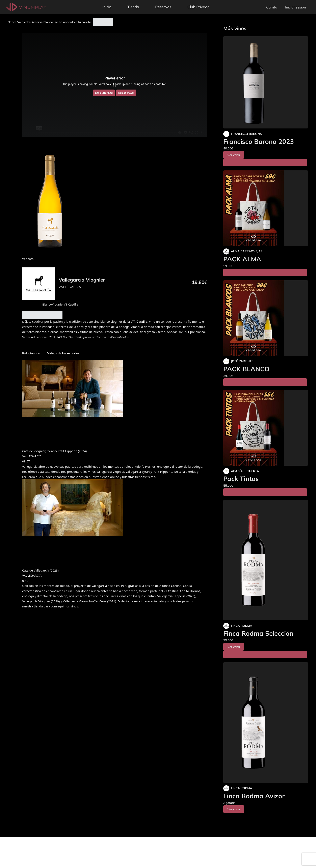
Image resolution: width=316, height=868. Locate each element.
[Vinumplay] (26, 7)
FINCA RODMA (242, 626)
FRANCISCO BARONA (246, 134)
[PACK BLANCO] (266, 318)
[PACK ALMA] (266, 208)
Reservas (163, 7)
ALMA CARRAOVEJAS (247, 251)
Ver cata (234, 155)
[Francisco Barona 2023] (266, 82)
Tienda (133, 7)
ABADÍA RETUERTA (245, 471)
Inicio (107, 7)
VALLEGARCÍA (70, 287)
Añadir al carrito (42, 315)
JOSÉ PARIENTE (242, 361)
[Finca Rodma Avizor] (266, 723)
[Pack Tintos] (266, 428)
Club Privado (199, 7)
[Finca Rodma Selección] (266, 560)
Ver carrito (103, 22)
